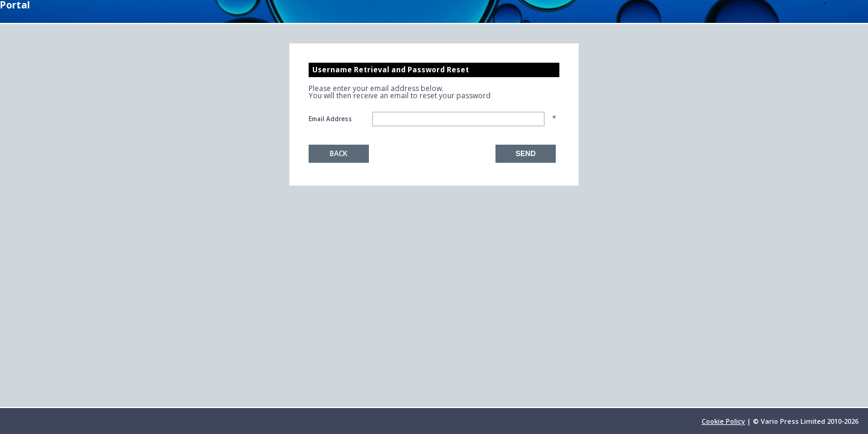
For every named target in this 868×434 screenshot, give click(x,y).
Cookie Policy (723, 421)
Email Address (330, 119)
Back (338, 153)
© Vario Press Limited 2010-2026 (806, 421)
